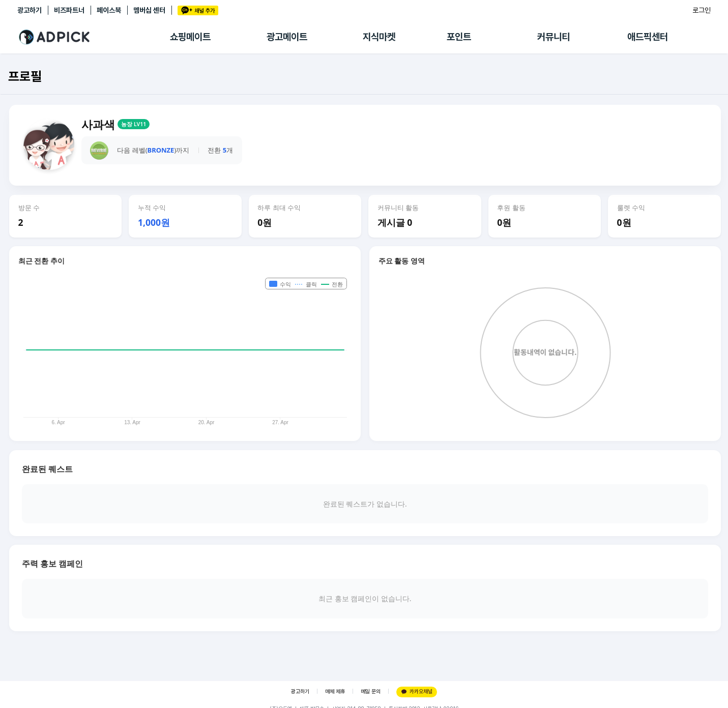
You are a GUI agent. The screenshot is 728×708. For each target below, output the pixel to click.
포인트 (459, 37)
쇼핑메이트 (190, 37)
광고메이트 (287, 37)
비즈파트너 (69, 10)
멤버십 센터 (149, 10)
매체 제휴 (335, 691)
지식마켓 (379, 37)
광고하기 (30, 10)
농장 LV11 (134, 124)
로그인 (702, 10)
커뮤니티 (554, 37)
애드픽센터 (648, 37)
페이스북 (109, 10)
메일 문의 (371, 691)
